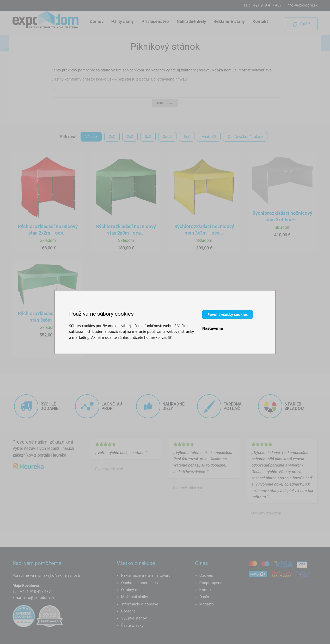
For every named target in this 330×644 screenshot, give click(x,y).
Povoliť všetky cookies (228, 314)
